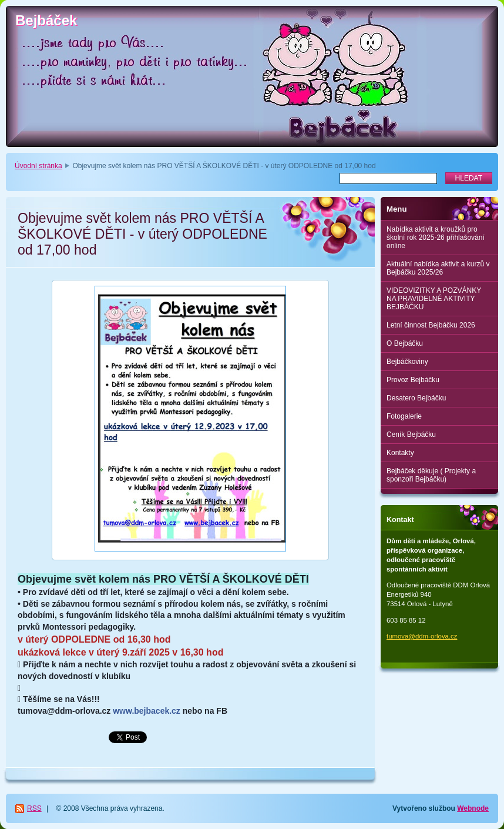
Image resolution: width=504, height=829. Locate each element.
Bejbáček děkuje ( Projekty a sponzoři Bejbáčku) (431, 475)
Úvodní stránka (38, 166)
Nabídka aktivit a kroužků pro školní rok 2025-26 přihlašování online (436, 238)
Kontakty (400, 453)
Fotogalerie (404, 416)
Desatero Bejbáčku (416, 398)
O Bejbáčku (405, 343)
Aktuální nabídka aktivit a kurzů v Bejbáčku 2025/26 (438, 268)
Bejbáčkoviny (407, 362)
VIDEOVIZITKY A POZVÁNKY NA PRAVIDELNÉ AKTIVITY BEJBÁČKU (434, 299)
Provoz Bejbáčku (413, 380)
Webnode (473, 808)
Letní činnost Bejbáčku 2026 (431, 325)
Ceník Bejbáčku (411, 434)
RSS (34, 808)
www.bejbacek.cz (147, 711)
